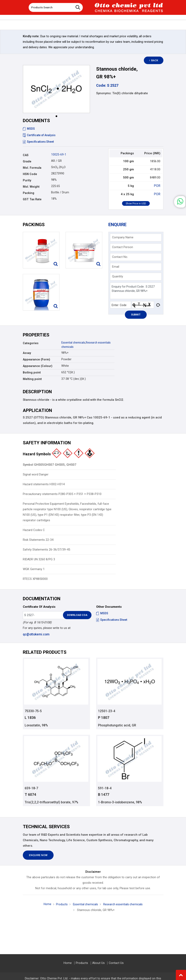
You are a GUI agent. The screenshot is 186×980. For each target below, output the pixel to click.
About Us (99, 963)
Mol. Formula (32, 168)
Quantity (118, 276)
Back (155, 60)
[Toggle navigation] (23, 6)
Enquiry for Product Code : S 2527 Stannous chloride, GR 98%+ (136, 290)
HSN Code (30, 174)
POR (157, 186)
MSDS (29, 129)
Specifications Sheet (39, 142)
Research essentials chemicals (124, 904)
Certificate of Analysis (40, 135)
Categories (31, 343)
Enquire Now (38, 855)
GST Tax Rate (32, 199)
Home (45, 904)
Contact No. (120, 256)
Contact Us (116, 963)
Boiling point (32, 372)
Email (116, 266)
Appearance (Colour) (38, 366)
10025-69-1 (59, 154)
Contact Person (123, 247)
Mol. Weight (31, 187)
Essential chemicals (74, 342)
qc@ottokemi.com (36, 634)
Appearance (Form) (36, 359)
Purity (27, 180)
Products (60, 904)
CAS (26, 155)
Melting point (32, 379)
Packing (29, 193)
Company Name (123, 237)
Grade (27, 161)
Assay (27, 353)
